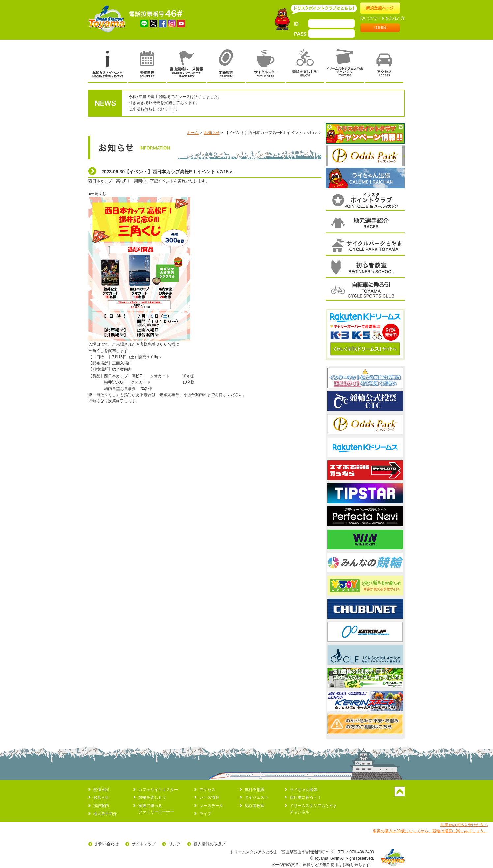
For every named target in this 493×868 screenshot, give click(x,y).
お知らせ (212, 133)
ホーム (193, 133)
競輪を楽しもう (152, 797)
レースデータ (211, 806)
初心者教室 (254, 806)
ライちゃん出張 (304, 790)
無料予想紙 (254, 790)
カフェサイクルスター (158, 790)
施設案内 (101, 806)
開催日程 (101, 790)
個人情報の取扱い (210, 844)
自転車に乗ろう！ (305, 797)
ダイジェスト (256, 797)
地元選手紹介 (105, 814)
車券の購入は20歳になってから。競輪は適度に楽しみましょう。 (430, 831)
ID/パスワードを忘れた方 (382, 18)
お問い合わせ (107, 844)
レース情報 (209, 797)
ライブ (205, 814)
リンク (175, 844)
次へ (404, 156)
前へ (327, 156)
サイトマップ (144, 844)
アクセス (207, 790)
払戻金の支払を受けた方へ (464, 825)
